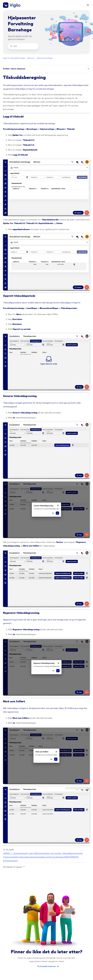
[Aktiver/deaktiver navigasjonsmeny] (88, 5)
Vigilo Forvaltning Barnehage (14, 58)
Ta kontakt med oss (46, 966)
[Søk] (23, 46)
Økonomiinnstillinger (45, 58)
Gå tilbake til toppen (14, 867)
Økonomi (31, 58)
